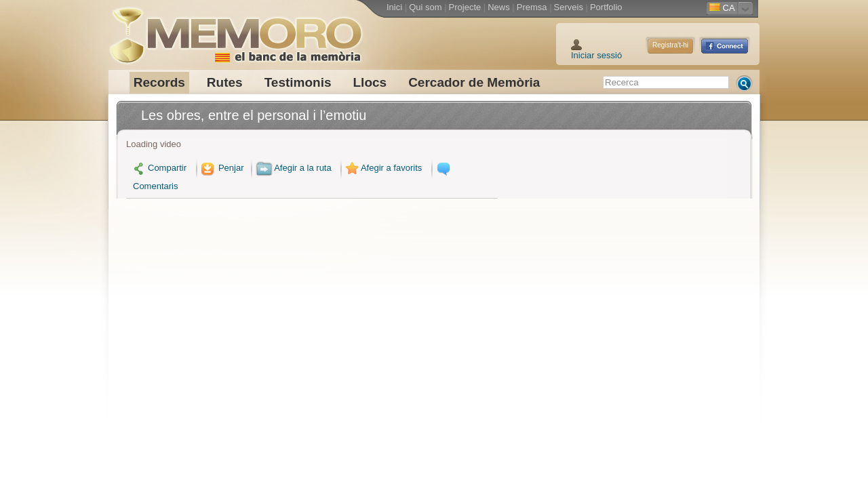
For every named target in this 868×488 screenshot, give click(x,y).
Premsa (532, 7)
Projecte (465, 7)
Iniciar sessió (596, 55)
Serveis (569, 7)
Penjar (221, 168)
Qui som (425, 7)
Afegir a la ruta (294, 168)
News (499, 7)
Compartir (160, 168)
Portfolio (606, 7)
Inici (394, 7)
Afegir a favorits (382, 168)
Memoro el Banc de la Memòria (235, 30)
